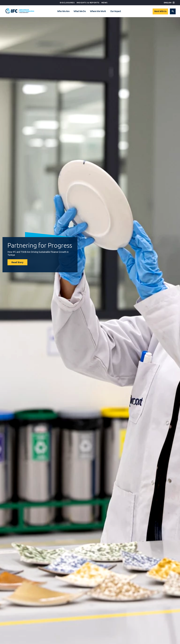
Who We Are (63, 11)
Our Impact (116, 11)
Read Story (17, 262)
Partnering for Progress (40, 245)
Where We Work (98, 11)
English (168, 3)
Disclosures (67, 3)
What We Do (80, 11)
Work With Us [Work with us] (160, 11)
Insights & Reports (88, 3)
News (104, 3)
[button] (173, 11)
